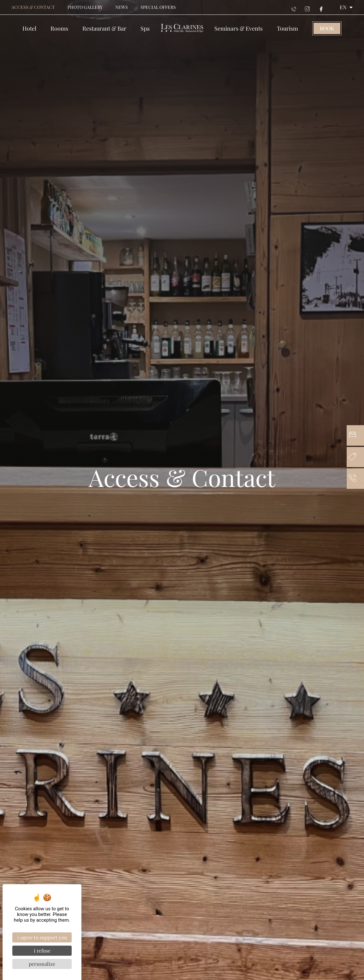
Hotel (29, 28)
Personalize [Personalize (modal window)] (42, 964)
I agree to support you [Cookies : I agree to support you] (42, 937)
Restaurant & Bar (104, 28)
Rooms (59, 28)
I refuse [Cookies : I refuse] (42, 951)
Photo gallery (85, 7)
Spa (145, 28)
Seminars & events (239, 28)
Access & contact (33, 7)
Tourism (287, 28)
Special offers (158, 7)
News (122, 7)
